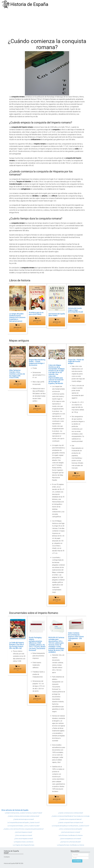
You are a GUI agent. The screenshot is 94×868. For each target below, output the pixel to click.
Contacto (7, 857)
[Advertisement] (47, 23)
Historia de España (29, 4)
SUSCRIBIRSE (77, 861)
